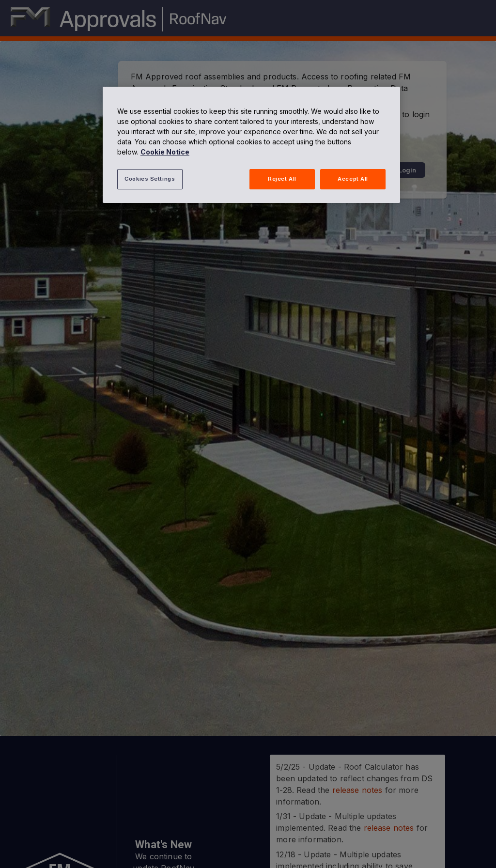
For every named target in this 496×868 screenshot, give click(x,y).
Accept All (353, 179)
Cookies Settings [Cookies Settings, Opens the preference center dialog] (150, 179)
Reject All (282, 179)
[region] (251, 145)
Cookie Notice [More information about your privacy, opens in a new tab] (165, 152)
